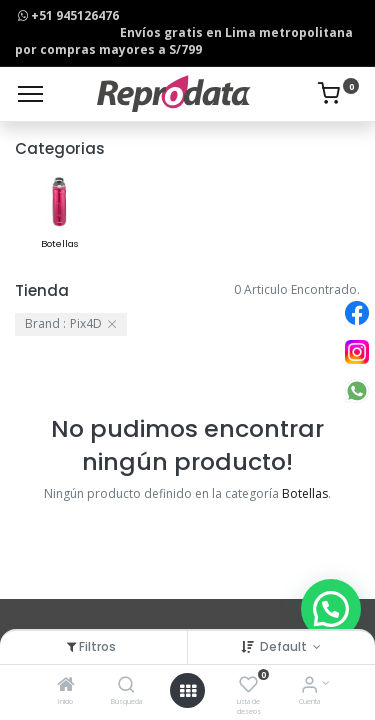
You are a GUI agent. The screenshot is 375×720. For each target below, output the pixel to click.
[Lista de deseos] (248, 686)
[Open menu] (188, 691)
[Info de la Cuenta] (309, 686)
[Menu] (30, 94)
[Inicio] (66, 686)
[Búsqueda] (126, 686)
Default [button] (285, 646)
